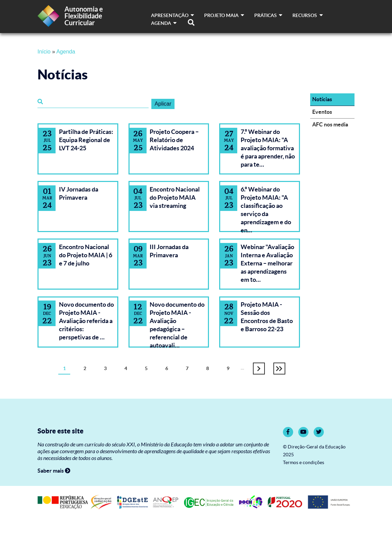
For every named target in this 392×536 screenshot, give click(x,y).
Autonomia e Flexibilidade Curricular (84, 16)
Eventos (322, 112)
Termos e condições (304, 463)
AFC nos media (330, 124)
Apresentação (172, 15)
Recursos (307, 15)
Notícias (322, 99)
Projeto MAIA (224, 15)
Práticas (268, 15)
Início (44, 52)
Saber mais (54, 471)
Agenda (164, 23)
